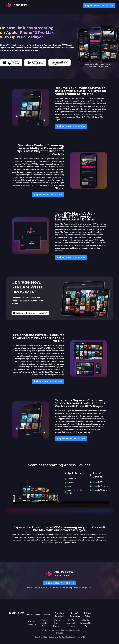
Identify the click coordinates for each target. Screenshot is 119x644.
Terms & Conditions (75, 615)
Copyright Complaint (59, 615)
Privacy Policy (87, 615)
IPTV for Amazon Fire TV (86, 623)
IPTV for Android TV (43, 623)
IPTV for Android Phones (71, 623)
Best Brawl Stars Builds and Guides (49, 637)
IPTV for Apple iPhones (56, 623)
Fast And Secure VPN (75, 637)
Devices (47, 615)
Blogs (38, 615)
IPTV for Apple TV (32, 623)
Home (30, 615)
